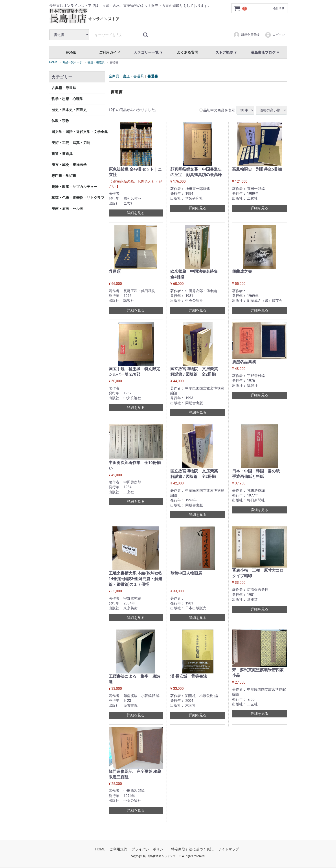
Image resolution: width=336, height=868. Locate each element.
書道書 (153, 76)
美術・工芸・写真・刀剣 (71, 143)
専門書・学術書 (64, 176)
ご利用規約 (118, 849)
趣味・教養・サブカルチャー (74, 187)
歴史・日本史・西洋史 (69, 110)
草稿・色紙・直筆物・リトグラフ (78, 198)
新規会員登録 (246, 35)
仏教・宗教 (60, 121)
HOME (71, 52)
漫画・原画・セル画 (67, 209)
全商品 (114, 76)
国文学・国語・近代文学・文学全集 (78, 132)
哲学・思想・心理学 (67, 99)
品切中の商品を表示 (217, 110)
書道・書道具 (62, 154)
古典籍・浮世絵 (64, 88)
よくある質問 (187, 52)
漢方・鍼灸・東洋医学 (69, 165)
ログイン (275, 35)
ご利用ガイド (110, 52)
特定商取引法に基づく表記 (192, 849)
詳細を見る (136, 213)
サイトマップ (228, 849)
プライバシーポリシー (149, 849)
